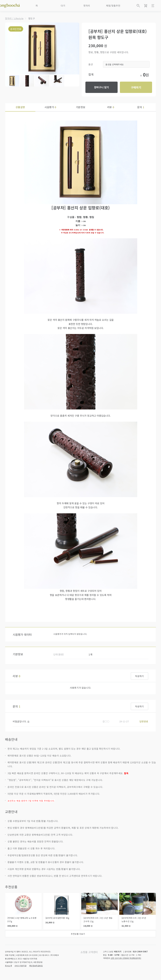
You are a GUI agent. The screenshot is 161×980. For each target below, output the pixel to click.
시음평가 (50, 107)
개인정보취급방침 (36, 966)
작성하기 (139, 676)
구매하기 (136, 87)
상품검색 (138, 6)
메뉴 (153, 6)
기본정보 (80, 107)
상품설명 (20, 107)
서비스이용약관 (20, 966)
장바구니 (146, 6)
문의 (141, 107)
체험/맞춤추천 (113, 6)
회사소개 (8, 966)
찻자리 (87, 6)
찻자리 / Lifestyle (14, 18)
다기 (63, 6)
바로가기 (118, 952)
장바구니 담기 (102, 87)
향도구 (32, 18)
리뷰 (111, 107)
